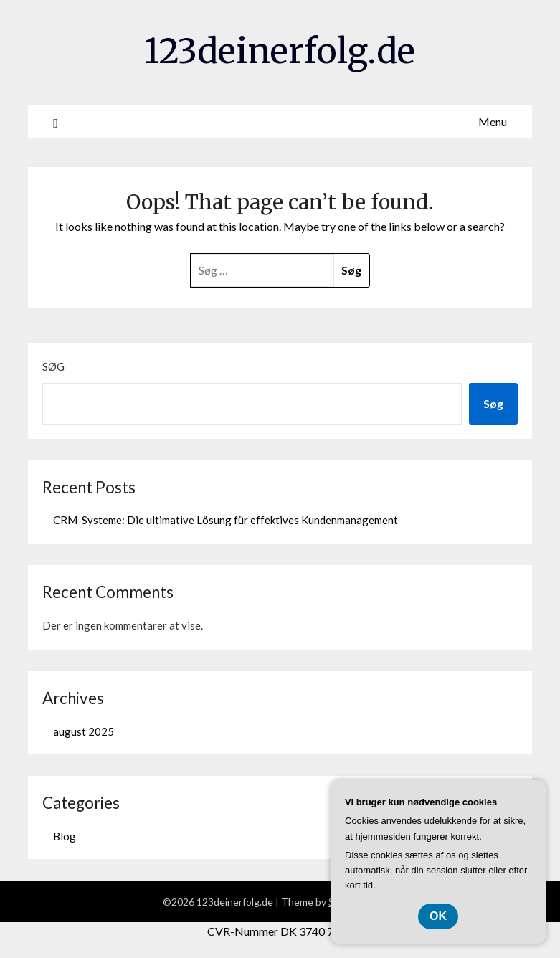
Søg (53, 366)
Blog (65, 836)
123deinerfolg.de (280, 51)
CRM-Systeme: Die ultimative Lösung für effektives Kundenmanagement (226, 520)
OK (438, 916)
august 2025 (84, 731)
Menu (493, 122)
